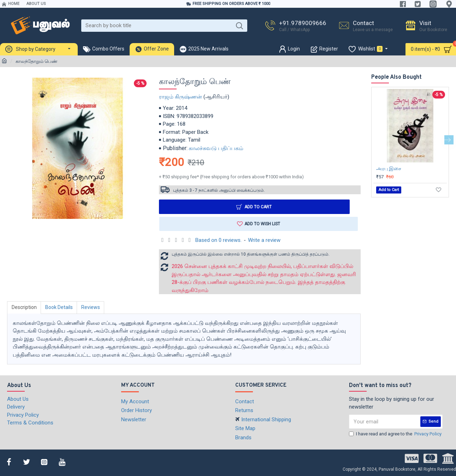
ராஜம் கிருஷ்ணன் (180, 97)
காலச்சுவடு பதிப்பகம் (216, 148)
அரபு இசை (389, 168)
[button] (449, 140)
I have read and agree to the (396, 434)
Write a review (264, 240)
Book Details (59, 308)
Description (24, 308)
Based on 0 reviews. (218, 240)
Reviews (91, 308)
